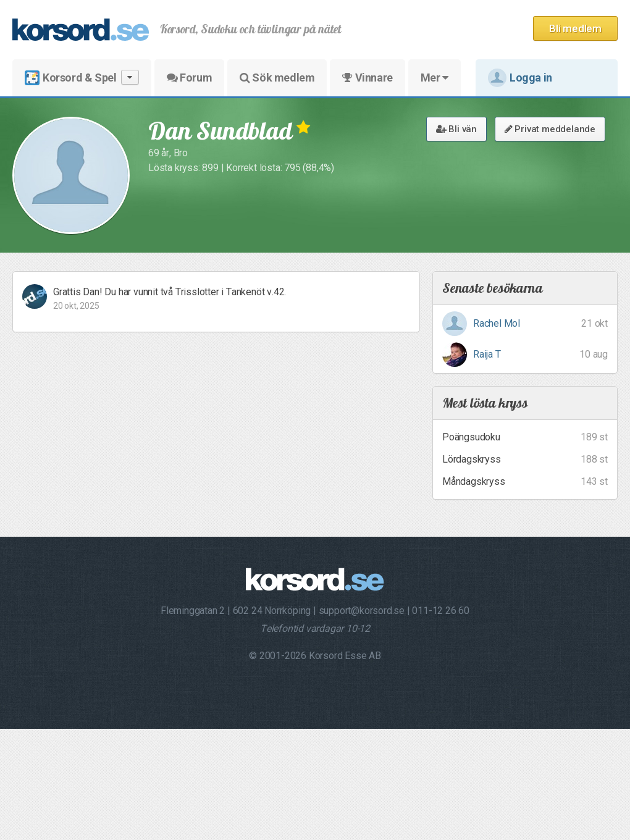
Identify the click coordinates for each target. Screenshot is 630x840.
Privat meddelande (550, 129)
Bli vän (456, 129)
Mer (435, 78)
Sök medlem (277, 78)
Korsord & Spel (82, 78)
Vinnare (367, 78)
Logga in (520, 78)
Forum (189, 78)
